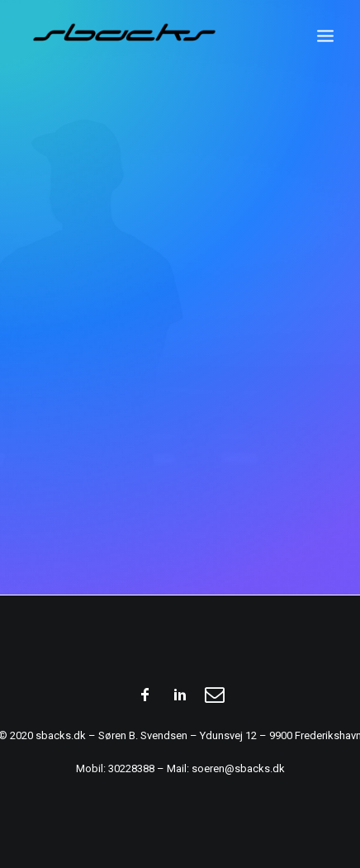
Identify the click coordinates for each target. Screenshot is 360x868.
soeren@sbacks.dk (238, 768)
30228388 (131, 768)
